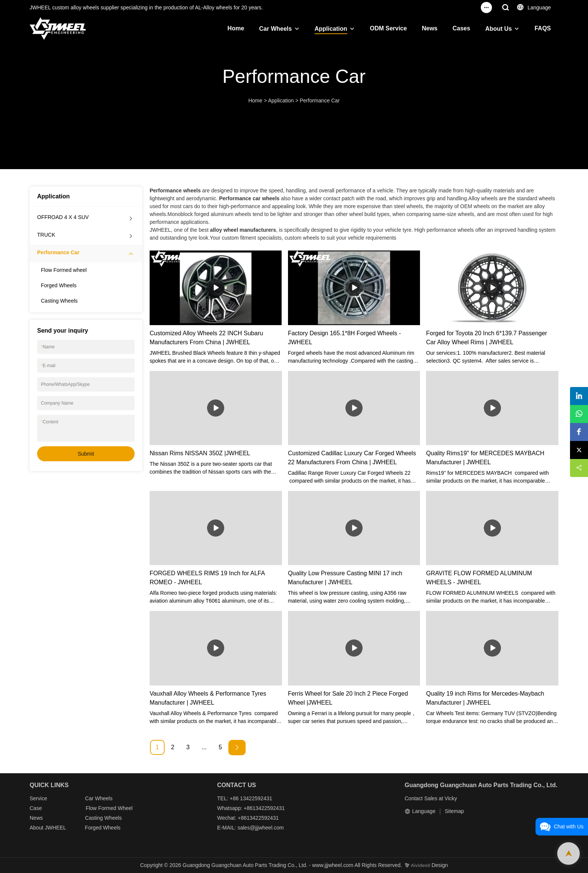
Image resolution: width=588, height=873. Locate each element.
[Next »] (237, 748)
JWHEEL (55, 828)
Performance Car (320, 100)
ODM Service (388, 28)
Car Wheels (275, 29)
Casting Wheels (59, 301)
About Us (499, 29)
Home (236, 28)
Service (38, 798)
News (430, 28)
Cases (461, 28)
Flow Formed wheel (64, 270)
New (35, 818)
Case (36, 808)
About (37, 828)
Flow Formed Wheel (109, 808)
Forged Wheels (59, 285)
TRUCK (46, 235)
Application (331, 29)
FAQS (543, 28)
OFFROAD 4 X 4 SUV (63, 217)
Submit (86, 454)
